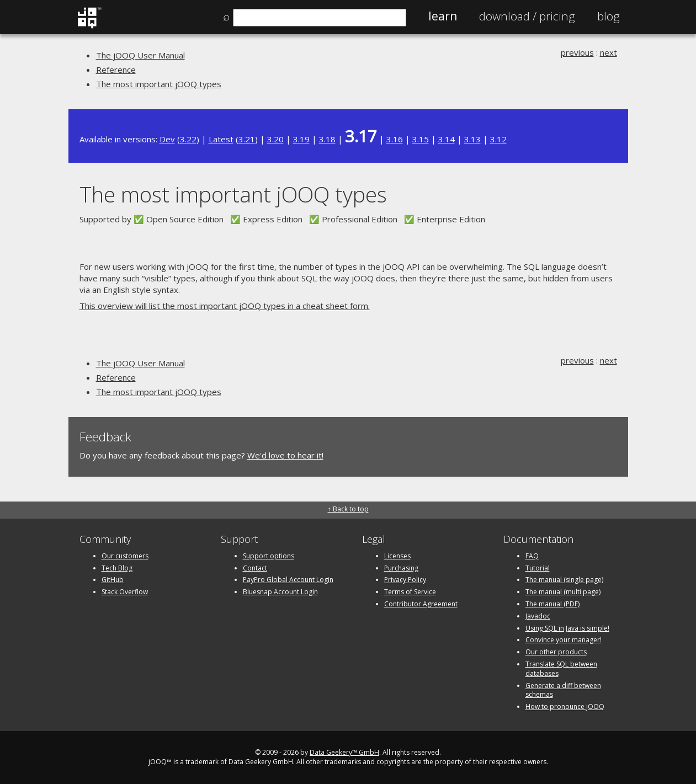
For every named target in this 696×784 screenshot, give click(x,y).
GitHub (113, 580)
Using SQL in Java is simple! (567, 628)
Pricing (527, 16)
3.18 (327, 139)
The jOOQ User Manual (140, 55)
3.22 (188, 139)
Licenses (397, 556)
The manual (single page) (564, 580)
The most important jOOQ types (159, 84)
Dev (167, 139)
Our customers (125, 556)
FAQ (532, 556)
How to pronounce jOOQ (565, 706)
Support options (269, 556)
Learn (443, 16)
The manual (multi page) (563, 592)
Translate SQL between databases (561, 669)
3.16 (395, 139)
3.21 (247, 139)
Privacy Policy (405, 580)
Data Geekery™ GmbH (344, 752)
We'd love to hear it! (285, 455)
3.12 (498, 139)
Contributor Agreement (421, 604)
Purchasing (401, 568)
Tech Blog (117, 568)
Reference (116, 70)
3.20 (275, 139)
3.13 (472, 139)
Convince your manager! (564, 640)
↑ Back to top (348, 509)
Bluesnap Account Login (280, 592)
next (609, 52)
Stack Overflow (125, 592)
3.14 (447, 139)
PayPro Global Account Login (288, 580)
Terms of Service (410, 592)
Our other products (556, 652)
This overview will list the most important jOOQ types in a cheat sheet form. (225, 306)
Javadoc (538, 616)
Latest (221, 139)
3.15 (421, 139)
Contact (255, 568)
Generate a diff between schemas (563, 690)
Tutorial (538, 568)
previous (577, 52)
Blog (609, 16)
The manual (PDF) (552, 604)
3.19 (301, 139)
